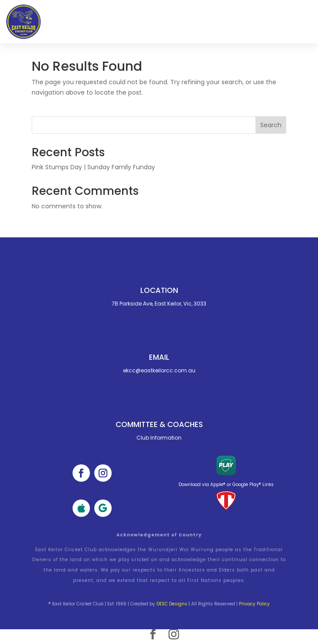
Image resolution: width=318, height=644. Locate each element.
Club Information (159, 438)
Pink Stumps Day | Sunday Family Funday (93, 167)
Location (159, 290)
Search (271, 125)
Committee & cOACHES (159, 424)
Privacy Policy (254, 604)
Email (159, 357)
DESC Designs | (173, 604)
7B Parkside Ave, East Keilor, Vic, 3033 (159, 304)
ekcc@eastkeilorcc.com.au (159, 370)
